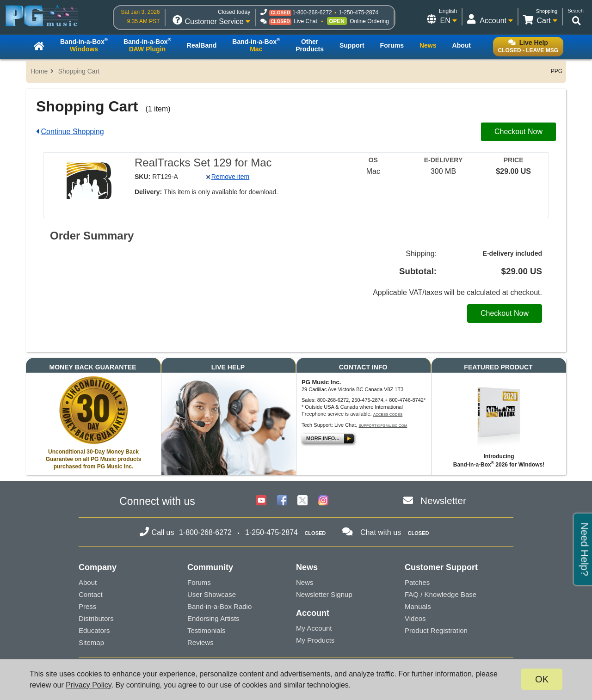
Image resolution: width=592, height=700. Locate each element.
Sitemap (91, 642)
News (305, 582)
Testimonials (207, 630)
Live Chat (305, 21)
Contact (91, 594)
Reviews (200, 642)
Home (39, 71)
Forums (199, 582)
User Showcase (212, 594)
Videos (415, 618)
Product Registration (436, 630)
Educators (94, 630)
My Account (314, 628)
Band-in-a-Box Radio (219, 606)
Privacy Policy (88, 685)
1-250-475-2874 (359, 12)
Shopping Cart (79, 71)
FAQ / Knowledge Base (441, 594)
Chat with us (381, 532)
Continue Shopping (72, 132)
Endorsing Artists (213, 618)
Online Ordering (369, 21)
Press (87, 606)
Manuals (418, 606)
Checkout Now (518, 132)
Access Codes (388, 414)
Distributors (96, 618)
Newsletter (443, 500)
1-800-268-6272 (312, 12)
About (88, 582)
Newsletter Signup (324, 594)
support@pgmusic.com (383, 426)
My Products (315, 640)
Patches (417, 582)
